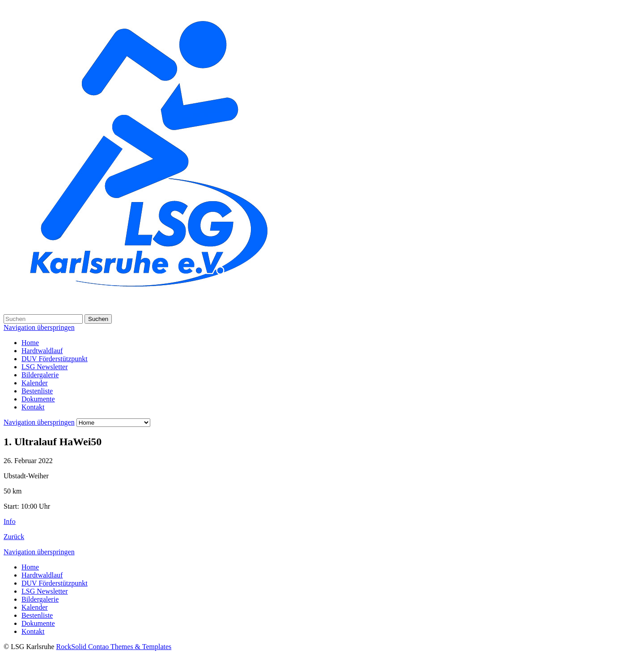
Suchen (98, 319)
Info (10, 521)
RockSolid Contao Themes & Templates (114, 647)
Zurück (14, 537)
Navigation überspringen (39, 327)
